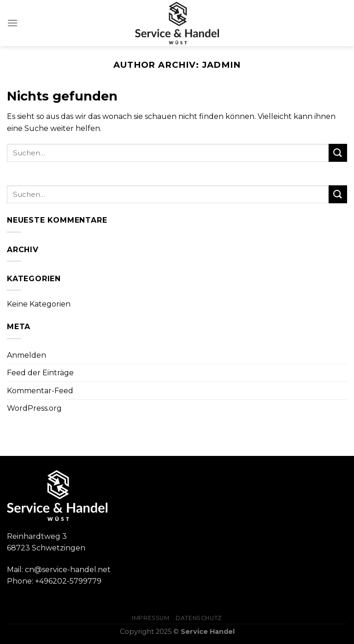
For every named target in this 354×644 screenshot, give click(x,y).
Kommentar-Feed (40, 391)
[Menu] (12, 23)
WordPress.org (34, 408)
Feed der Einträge (40, 373)
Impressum (151, 618)
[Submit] (338, 153)
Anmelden (27, 355)
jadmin (221, 65)
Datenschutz (199, 618)
